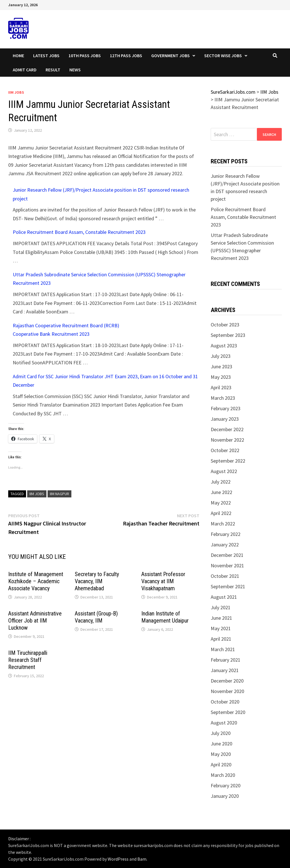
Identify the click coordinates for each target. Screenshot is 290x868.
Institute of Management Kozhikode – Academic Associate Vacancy (36, 581)
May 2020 (221, 754)
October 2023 (225, 325)
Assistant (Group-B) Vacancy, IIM (96, 617)
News (75, 70)
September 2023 (228, 335)
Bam (142, 859)
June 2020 (221, 744)
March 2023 (223, 398)
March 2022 (223, 524)
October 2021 (225, 576)
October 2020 (225, 702)
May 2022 (221, 503)
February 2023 (226, 408)
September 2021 (228, 586)
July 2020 (221, 733)
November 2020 (227, 691)
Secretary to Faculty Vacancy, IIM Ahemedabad (97, 581)
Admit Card (25, 70)
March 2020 (223, 775)
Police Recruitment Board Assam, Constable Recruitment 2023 (79, 232)
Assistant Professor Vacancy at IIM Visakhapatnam (163, 581)
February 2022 (226, 534)
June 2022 (221, 492)
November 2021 (227, 566)
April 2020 (221, 765)
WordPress (118, 859)
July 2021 (221, 607)
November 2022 (227, 440)
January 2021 (225, 670)
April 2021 (221, 639)
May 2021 (221, 628)
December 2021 (227, 555)
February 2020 (226, 785)
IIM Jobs (16, 92)
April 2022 (221, 513)
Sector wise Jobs (223, 55)
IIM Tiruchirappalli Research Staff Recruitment (28, 660)
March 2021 (223, 649)
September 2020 (228, 712)
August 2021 (224, 597)
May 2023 (221, 377)
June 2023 (221, 366)
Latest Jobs (46, 55)
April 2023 (221, 387)
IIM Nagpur (59, 494)
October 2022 (225, 450)
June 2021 (221, 618)
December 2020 (227, 681)
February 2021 (226, 660)
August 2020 (224, 723)
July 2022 (221, 482)
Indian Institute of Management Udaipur (165, 617)
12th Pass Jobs (126, 55)
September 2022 (228, 461)
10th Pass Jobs (85, 55)
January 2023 (225, 419)
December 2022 (227, 429)
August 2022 (224, 471)
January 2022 (225, 545)
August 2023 (224, 346)
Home (18, 55)
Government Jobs (170, 55)
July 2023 (221, 356)
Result (53, 70)
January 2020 (225, 796)
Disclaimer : (19, 839)
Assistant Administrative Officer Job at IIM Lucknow (35, 621)
